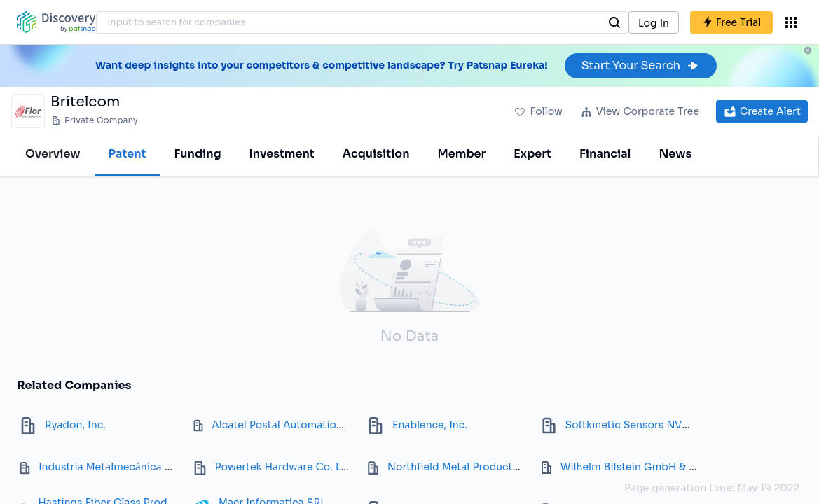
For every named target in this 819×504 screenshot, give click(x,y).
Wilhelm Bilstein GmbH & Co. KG (642, 467)
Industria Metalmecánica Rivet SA (123, 467)
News (675, 154)
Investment (282, 154)
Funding (197, 154)
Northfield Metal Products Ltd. (463, 467)
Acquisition (376, 154)
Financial (605, 154)
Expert (532, 154)
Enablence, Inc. (430, 425)
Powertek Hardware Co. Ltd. (285, 467)
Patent (128, 154)
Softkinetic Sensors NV (624, 425)
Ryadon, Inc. (75, 425)
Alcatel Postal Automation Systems (300, 425)
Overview (53, 154)
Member (462, 154)
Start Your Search (641, 65)
